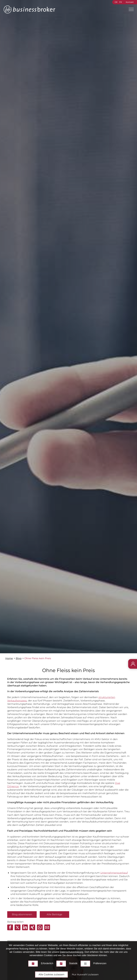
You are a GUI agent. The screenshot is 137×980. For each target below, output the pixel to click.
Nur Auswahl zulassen (85, 975)
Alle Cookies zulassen (51, 975)
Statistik (73, 963)
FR (121, 2)
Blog (19, 658)
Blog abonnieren (22, 914)
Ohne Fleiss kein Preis (38, 658)
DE (116, 2)
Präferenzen (100, 963)
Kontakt (130, 2)
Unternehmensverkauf (114, 873)
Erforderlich (47, 963)
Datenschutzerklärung (72, 952)
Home (9, 658)
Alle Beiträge (54, 914)
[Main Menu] (130, 9)
